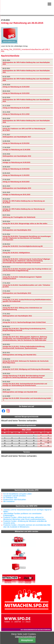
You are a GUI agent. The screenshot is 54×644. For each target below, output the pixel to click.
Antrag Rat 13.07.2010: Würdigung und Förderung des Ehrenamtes (26, 369)
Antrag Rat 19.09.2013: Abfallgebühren (16, 253)
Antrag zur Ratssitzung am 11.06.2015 (16, 175)
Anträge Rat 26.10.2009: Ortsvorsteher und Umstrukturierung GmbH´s (27, 399)
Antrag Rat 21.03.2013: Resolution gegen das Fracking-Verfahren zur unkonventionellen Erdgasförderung (27, 270)
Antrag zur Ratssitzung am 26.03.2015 (16, 182)
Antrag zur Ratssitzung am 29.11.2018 (16, 114)
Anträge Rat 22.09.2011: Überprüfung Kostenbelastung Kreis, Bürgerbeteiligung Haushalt (24, 329)
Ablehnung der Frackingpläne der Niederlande (19, 217)
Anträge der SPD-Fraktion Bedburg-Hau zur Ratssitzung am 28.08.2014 (24, 210)
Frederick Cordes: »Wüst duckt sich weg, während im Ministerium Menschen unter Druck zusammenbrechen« (24, 518)
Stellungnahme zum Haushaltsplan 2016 (17, 156)
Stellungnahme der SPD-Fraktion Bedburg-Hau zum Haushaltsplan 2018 (26, 121)
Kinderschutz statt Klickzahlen (15, 500)
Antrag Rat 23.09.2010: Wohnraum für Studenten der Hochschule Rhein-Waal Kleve (26, 362)
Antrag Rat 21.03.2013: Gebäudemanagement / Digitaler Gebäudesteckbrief (22, 278)
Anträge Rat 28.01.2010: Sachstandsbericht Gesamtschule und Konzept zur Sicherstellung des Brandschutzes (25, 385)
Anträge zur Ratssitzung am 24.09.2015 (16, 162)
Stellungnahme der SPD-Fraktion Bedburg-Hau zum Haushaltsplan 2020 (26, 80)
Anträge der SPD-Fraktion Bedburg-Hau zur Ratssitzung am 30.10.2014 (24, 202)
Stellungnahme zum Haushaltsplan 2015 (17, 188)
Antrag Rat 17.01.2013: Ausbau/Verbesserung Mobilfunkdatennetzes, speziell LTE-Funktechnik (27, 300)
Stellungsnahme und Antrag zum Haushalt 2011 (19, 355)
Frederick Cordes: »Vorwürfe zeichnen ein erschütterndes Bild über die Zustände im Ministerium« (27, 526)
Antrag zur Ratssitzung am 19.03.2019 (16, 93)
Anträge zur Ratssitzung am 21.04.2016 (16, 150)
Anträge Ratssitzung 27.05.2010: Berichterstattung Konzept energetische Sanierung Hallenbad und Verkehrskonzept (24, 377)
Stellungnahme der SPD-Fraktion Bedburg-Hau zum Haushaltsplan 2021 (26, 71)
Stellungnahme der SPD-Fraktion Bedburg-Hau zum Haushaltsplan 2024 (26, 63)
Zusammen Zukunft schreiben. (15, 496)
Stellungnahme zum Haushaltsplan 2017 (17, 137)
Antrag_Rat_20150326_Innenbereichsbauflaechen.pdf (25, 50)
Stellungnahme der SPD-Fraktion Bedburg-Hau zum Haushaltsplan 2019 (26, 100)
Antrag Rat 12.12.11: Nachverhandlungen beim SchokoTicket (24, 322)
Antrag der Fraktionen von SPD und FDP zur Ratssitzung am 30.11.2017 (24, 130)
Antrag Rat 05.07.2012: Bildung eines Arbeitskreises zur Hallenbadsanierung (22, 309)
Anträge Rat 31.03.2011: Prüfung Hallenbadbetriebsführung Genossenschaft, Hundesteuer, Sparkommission (24, 347)
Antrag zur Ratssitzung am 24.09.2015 (16, 169)
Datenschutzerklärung (25, 636)
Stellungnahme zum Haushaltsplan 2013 (17, 293)
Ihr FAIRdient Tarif (10, 498)
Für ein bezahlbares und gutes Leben (17, 494)
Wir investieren (9, 501)
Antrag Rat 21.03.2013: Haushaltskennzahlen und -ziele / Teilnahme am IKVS (26, 286)
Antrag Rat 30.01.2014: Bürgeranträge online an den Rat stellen (25, 224)
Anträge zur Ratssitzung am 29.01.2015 (16, 195)
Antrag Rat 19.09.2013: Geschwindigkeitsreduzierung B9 (23, 246)
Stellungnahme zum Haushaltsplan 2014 (17, 230)
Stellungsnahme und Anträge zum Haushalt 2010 (20, 392)
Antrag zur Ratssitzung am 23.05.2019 (16, 87)
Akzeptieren (27, 640)
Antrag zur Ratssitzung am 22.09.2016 (16, 143)
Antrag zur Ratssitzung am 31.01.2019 (16, 108)
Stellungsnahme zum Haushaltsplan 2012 (17, 316)
